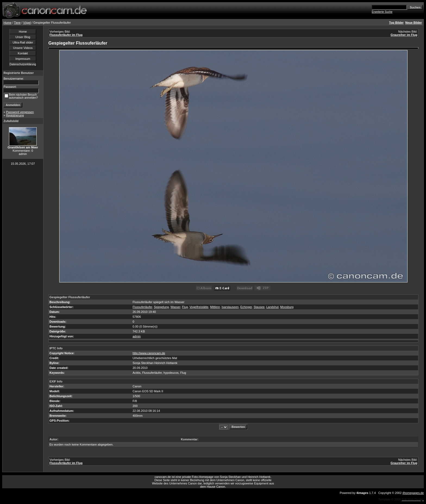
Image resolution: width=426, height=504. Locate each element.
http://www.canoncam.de (149, 353)
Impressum (23, 59)
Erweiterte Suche (382, 12)
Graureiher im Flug (404, 35)
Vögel (27, 23)
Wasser (175, 307)
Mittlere (215, 307)
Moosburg (287, 307)
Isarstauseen (230, 307)
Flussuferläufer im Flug (66, 35)
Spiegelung (161, 307)
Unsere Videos (23, 48)
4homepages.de (413, 493)
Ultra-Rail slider (23, 42)
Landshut (272, 307)
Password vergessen (20, 112)
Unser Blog (23, 37)
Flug (185, 307)
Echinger (246, 307)
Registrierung (15, 115)
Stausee (259, 307)
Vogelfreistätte (199, 307)
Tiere (17, 23)
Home (7, 23)
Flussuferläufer (142, 307)
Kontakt (23, 53)
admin (137, 336)
